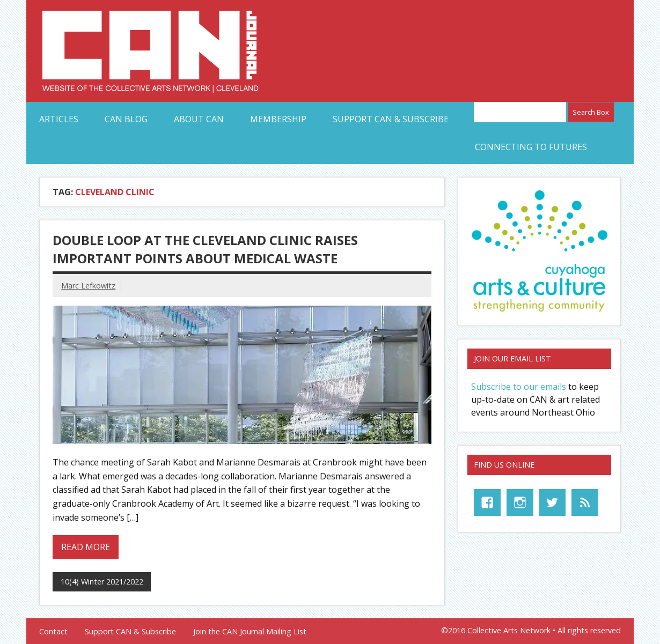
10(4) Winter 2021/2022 (102, 582)
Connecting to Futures (531, 147)
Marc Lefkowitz (88, 286)
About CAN (199, 119)
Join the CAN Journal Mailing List (250, 632)
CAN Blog (126, 119)
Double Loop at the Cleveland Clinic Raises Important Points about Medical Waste (205, 249)
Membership (278, 119)
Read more (86, 547)
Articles (59, 119)
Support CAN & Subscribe (391, 119)
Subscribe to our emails (519, 387)
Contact (53, 632)
